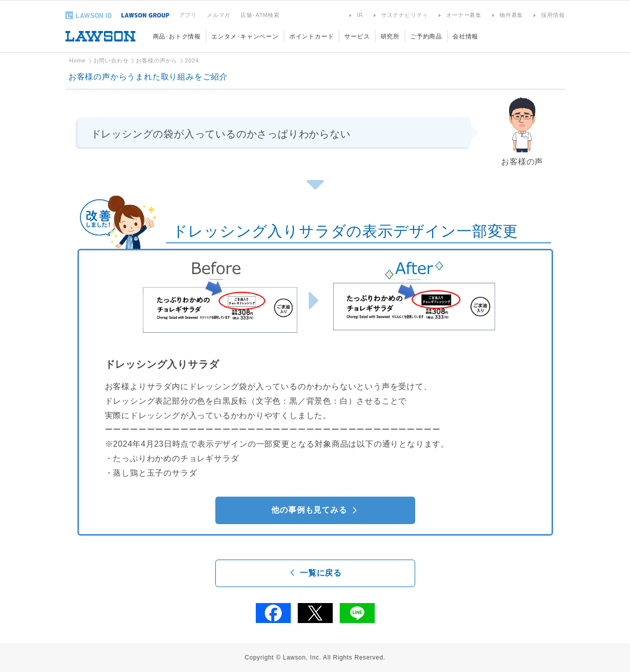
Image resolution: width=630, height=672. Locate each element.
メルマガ (219, 15)
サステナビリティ (405, 15)
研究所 (390, 36)
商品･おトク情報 (177, 36)
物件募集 (511, 15)
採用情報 (553, 15)
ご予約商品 (426, 36)
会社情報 (465, 36)
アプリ (188, 15)
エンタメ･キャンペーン (245, 36)
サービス (357, 36)
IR (360, 15)
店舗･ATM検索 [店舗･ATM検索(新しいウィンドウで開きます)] (260, 15)
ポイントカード (312, 36)
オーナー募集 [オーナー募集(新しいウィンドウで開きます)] (464, 15)
